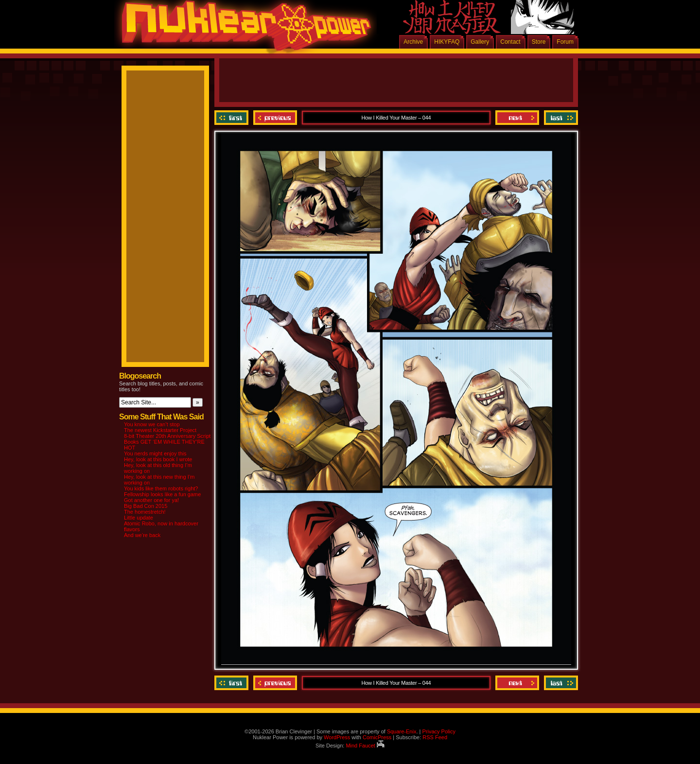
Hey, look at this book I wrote (158, 459)
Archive (413, 42)
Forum (565, 42)
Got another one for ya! (151, 500)
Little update (139, 518)
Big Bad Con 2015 (146, 506)
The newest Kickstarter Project (160, 430)
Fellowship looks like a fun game (162, 494)
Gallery (480, 42)
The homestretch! (145, 512)
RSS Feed (435, 737)
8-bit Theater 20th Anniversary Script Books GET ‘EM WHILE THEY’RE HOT (167, 442)
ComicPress (377, 737)
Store (539, 42)
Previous (275, 118)
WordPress (337, 737)
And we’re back (142, 535)
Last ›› (560, 118)
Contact (510, 42)
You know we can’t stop (152, 424)
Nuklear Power (243, 29)
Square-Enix (402, 731)
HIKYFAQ (447, 42)
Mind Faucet (365, 746)
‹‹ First (233, 118)
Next (517, 118)
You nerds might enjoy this (155, 453)
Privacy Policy (438, 731)
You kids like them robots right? (161, 488)
